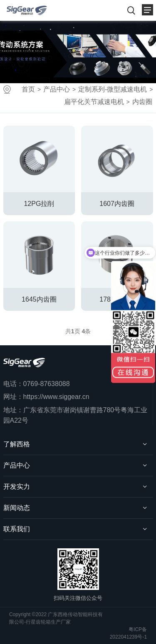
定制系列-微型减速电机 (113, 89)
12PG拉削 (39, 204)
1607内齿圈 (117, 204)
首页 (28, 89)
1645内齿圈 (39, 299)
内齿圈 (142, 102)
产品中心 (57, 89)
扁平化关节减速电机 (94, 102)
